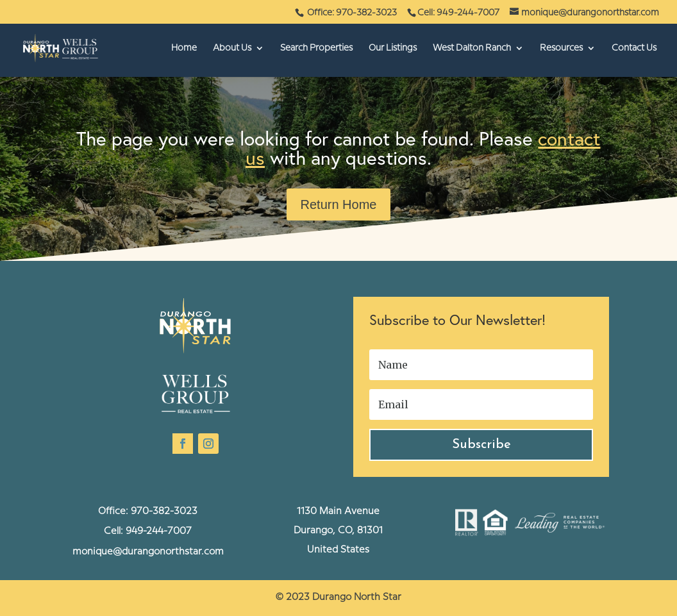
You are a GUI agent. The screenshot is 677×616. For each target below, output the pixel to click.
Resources (561, 48)
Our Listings (393, 48)
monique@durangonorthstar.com (148, 552)
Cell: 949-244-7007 (458, 13)
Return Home (339, 204)
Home (184, 48)
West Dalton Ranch (472, 48)
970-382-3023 (164, 512)
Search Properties (316, 48)
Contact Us (634, 48)
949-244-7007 (159, 531)
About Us (232, 48)
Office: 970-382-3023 (353, 13)
